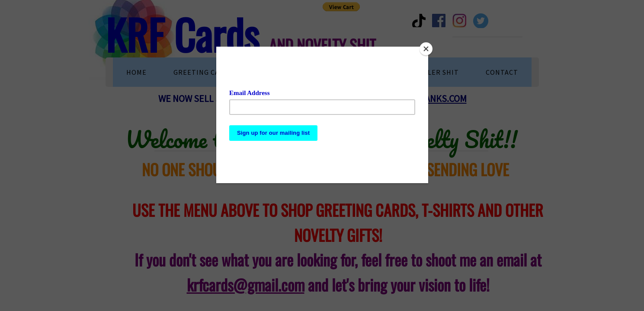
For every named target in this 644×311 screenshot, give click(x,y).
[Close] (426, 49)
